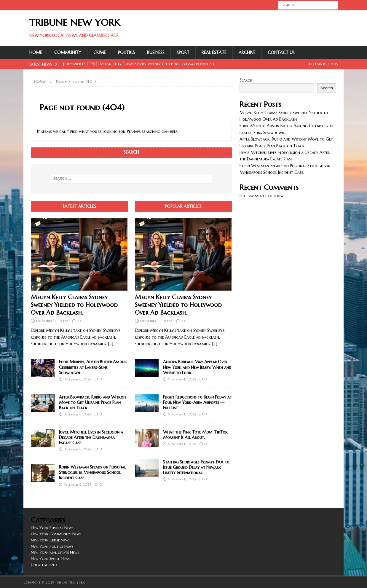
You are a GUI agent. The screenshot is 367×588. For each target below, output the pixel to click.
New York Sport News (50, 558)
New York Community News (56, 534)
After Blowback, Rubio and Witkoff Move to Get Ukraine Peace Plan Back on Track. (93, 402)
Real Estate (214, 52)
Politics (126, 52)
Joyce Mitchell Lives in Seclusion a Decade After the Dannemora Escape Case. (91, 437)
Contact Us (281, 52)
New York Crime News (50, 540)
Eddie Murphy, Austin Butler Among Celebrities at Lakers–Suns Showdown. (93, 367)
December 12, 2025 (52, 321)
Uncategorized (44, 565)
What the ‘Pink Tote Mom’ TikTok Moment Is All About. (195, 435)
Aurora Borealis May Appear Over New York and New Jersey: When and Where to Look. (197, 367)
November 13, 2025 (182, 379)
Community (68, 52)
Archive (247, 52)
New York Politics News (52, 546)
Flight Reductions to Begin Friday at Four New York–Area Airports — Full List (197, 402)
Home (36, 52)
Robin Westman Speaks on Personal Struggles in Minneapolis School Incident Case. (92, 472)
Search (246, 80)
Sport (183, 52)
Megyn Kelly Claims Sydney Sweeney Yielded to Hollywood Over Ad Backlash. (74, 305)
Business (156, 52)
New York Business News (52, 528)
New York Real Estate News (55, 552)
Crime (100, 52)
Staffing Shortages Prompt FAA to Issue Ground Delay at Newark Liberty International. (196, 467)
